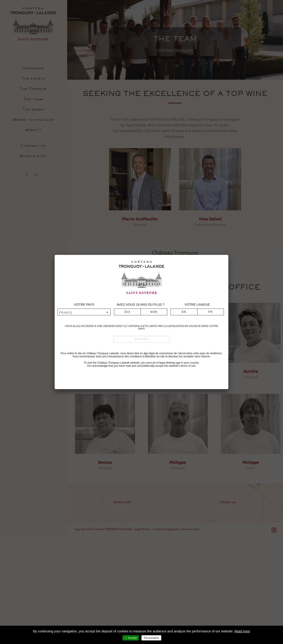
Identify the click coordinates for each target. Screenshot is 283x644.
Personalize (151, 638)
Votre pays (84, 305)
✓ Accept (131, 638)
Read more (242, 631)
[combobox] (84, 312)
